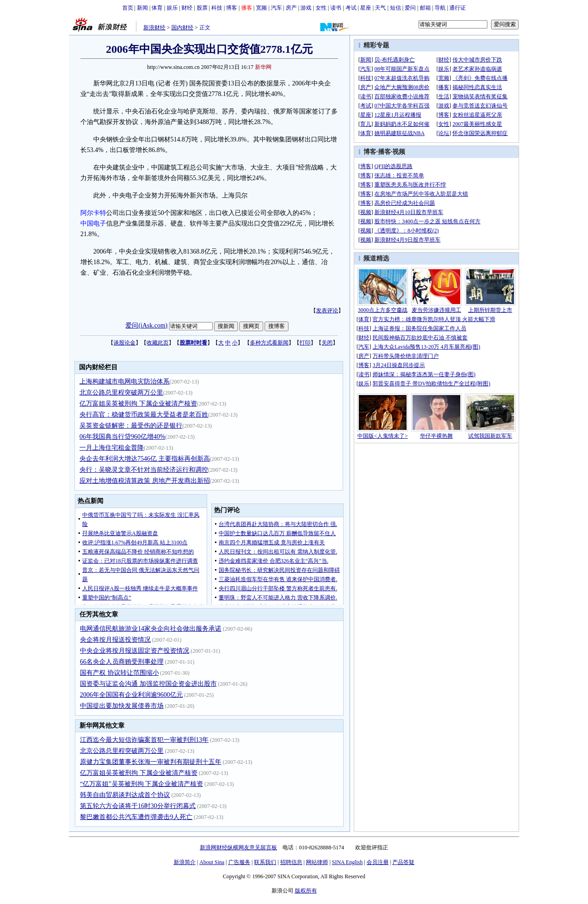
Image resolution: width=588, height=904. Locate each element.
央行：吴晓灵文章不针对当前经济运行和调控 (144, 470)
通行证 (458, 8)
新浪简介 (185, 862)
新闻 (142, 8)
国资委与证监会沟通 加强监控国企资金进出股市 (148, 684)
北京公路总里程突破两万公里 (121, 393)
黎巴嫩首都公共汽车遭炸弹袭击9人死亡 (136, 817)
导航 (440, 8)
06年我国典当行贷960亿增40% (122, 437)
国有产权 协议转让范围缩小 (119, 673)
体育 (157, 8)
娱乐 (172, 8)
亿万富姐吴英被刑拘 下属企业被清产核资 (138, 404)
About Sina (212, 862)
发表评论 (327, 311)
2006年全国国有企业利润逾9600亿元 (131, 695)
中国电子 (93, 223)
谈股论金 (124, 343)
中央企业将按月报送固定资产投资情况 (135, 651)
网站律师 (317, 862)
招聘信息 (291, 862)
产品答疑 (403, 862)
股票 (202, 8)
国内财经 (182, 28)
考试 (351, 8)
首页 (128, 8)
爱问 (410, 8)
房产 (291, 8)
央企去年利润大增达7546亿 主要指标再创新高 (145, 459)
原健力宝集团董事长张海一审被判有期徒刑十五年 (151, 762)
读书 (336, 8)
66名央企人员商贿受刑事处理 (122, 662)
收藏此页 (158, 343)
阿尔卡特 (93, 213)
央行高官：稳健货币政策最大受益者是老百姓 (144, 415)
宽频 (261, 8)
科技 (217, 8)
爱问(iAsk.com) (146, 325)
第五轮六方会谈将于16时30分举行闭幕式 (138, 806)
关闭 (327, 343)
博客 (232, 8)
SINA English (347, 862)
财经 (187, 8)
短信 (396, 8)
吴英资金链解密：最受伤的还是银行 (131, 426)
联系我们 (265, 862)
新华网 (263, 67)
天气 (380, 8)
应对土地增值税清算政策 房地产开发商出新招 (145, 481)
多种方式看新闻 (269, 343)
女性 (321, 8)
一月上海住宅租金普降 (112, 448)
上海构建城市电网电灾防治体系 (124, 381)
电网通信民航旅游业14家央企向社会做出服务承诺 (151, 629)
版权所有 (306, 891)
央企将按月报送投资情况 (115, 640)
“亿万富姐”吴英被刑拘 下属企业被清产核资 (141, 784)
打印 (305, 343)
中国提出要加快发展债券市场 (122, 706)
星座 (366, 8)
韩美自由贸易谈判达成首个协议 (125, 795)
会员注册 (378, 862)
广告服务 (239, 862)
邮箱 (425, 8)
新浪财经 (154, 28)
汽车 (277, 8)
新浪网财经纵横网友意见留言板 (238, 847)
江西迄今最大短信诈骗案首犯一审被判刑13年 (144, 740)
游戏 (306, 8)
